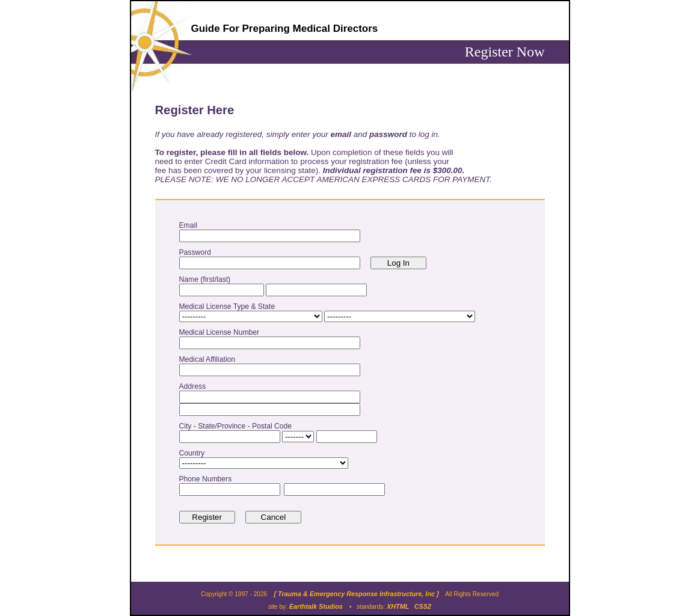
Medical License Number (221, 332)
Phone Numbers (207, 479)
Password (197, 252)
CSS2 (423, 606)
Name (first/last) (207, 279)
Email (190, 225)
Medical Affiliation (209, 359)
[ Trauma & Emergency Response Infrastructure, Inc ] (356, 594)
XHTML (398, 606)
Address (195, 386)
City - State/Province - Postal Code (238, 426)
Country (194, 453)
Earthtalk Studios (316, 606)
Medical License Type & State (229, 306)
